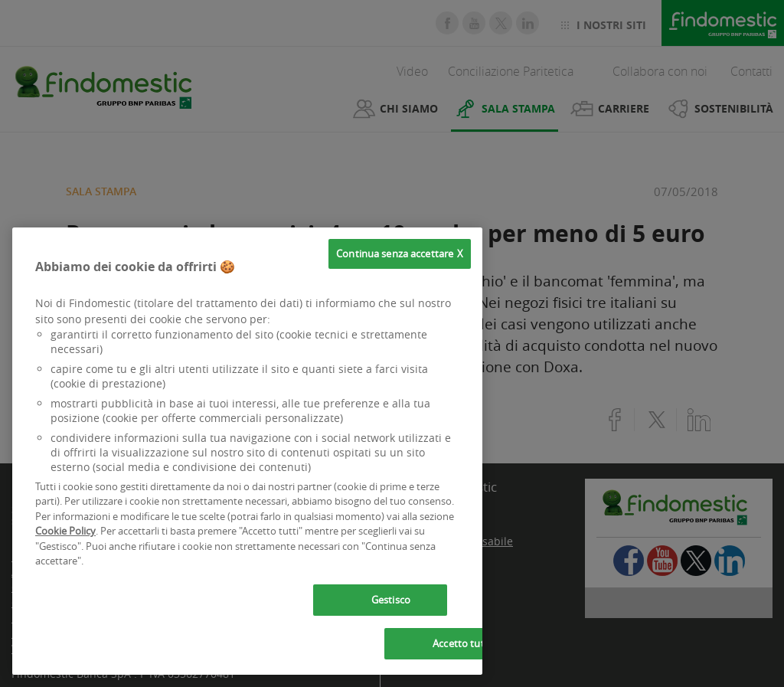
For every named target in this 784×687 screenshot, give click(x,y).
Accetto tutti (462, 643)
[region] (247, 451)
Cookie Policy (65, 531)
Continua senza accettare (395, 254)
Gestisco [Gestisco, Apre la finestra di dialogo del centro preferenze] (391, 600)
